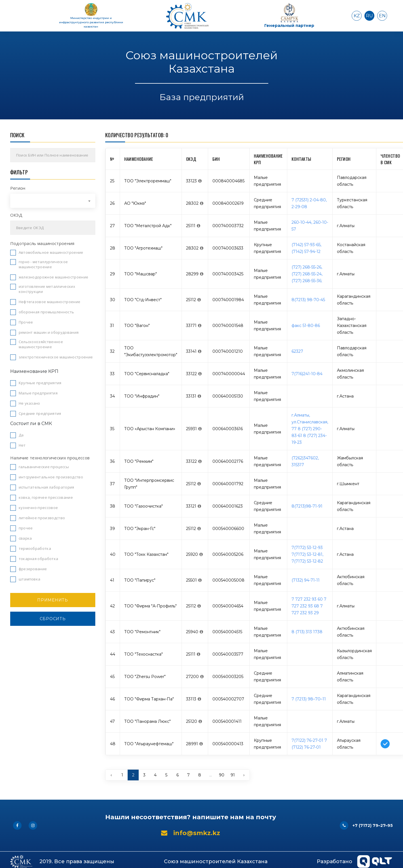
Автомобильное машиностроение (51, 252)
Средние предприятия (40, 413)
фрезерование (33, 569)
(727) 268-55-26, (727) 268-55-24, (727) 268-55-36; (307, 274)
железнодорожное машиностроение (54, 277)
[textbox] (53, 201)
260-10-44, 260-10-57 (310, 226)
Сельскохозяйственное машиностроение (41, 344)
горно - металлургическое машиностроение (43, 264)
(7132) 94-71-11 (306, 580)
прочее (26, 528)
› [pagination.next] (244, 775)
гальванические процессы (44, 467)
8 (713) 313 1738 (307, 632)
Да (21, 435)
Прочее (26, 322)
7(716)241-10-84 (307, 374)
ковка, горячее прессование (46, 497)
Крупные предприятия (40, 383)
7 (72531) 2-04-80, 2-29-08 (309, 203)
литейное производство (42, 518)
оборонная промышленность (47, 312)
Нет (22, 445)
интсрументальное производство (51, 477)
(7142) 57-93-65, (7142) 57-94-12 (306, 248)
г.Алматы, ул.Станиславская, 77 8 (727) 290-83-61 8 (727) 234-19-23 (310, 429)
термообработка (35, 548)
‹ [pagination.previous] (111, 775)
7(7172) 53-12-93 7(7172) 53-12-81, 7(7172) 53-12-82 (307, 554)
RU (369, 16)
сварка (25, 538)
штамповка (30, 579)
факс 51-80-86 (306, 326)
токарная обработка (39, 559)
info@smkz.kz (191, 833)
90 (222, 775)
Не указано (29, 403)
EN (382, 16)
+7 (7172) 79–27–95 (366, 825)
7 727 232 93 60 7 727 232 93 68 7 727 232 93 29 (309, 606)
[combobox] (53, 201)
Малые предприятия (38, 393)
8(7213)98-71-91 (307, 506)
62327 (297, 351)
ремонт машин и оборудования (49, 332)
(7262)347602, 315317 (305, 461)
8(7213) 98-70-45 (308, 300)
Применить (52, 600)
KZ (357, 16)
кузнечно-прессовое (38, 508)
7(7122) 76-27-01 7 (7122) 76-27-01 (309, 744)
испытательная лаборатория (47, 487)
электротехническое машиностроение (56, 357)
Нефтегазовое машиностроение (50, 302)
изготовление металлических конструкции (47, 289)
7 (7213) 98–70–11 (309, 699)
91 (233, 775)
